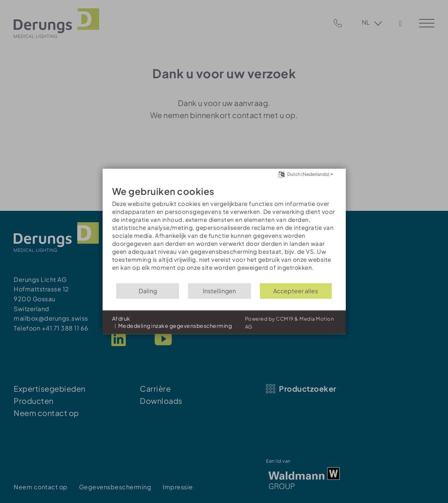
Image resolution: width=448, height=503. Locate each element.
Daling (148, 291)
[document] (224, 231)
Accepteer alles (296, 291)
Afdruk (121, 318)
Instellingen (219, 291)
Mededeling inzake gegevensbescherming (175, 326)
